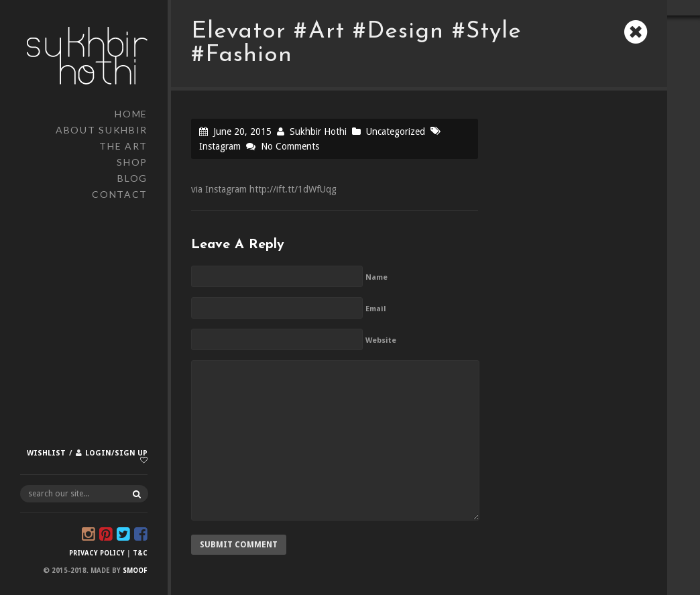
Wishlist (46, 453)
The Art (123, 146)
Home (131, 114)
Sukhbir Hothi (318, 131)
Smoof (135, 571)
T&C (140, 553)
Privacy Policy (97, 553)
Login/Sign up (116, 453)
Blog (132, 178)
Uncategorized (396, 131)
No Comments (290, 146)
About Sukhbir (102, 130)
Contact (120, 194)
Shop (132, 162)
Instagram (220, 146)
